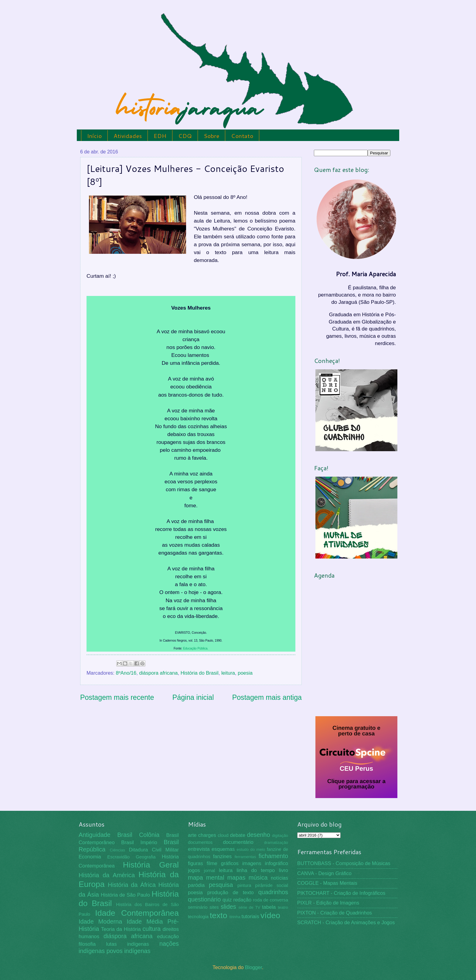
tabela (269, 907)
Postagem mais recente (117, 697)
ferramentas (245, 857)
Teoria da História (121, 929)
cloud (223, 835)
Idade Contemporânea (137, 913)
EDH (160, 136)
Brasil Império (139, 842)
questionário (204, 899)
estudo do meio (251, 849)
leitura (228, 673)
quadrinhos (273, 892)
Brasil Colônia (138, 835)
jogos (194, 870)
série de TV (249, 907)
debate (238, 835)
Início (94, 136)
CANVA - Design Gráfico (324, 873)
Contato (242, 136)
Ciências (117, 850)
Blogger (253, 967)
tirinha (235, 917)
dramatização (276, 842)
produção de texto (231, 893)
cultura (151, 929)
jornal (209, 871)
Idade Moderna (100, 921)
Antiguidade (95, 835)
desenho (259, 835)
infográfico (277, 863)
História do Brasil (200, 673)
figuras (195, 863)
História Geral (151, 865)
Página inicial (193, 697)
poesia (245, 673)
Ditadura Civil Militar (154, 850)
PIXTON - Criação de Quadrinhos (335, 913)
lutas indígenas (127, 944)
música (258, 878)
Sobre (211, 136)
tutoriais (250, 916)
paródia (196, 885)
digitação (280, 836)
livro (284, 870)
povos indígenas (129, 951)
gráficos (230, 863)
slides (228, 907)
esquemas (223, 849)
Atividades (128, 136)
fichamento (273, 856)
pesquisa (221, 885)
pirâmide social (272, 885)
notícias (279, 878)
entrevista (199, 849)
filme (212, 863)
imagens (252, 863)
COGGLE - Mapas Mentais (327, 883)
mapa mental (206, 878)
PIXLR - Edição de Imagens (328, 903)
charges (207, 835)
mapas (236, 878)
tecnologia (198, 917)
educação (168, 936)
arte (192, 835)
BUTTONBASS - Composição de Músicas (344, 863)
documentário (238, 842)
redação (242, 900)
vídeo (270, 915)
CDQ (185, 136)
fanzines (223, 856)
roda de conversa (270, 900)
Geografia (146, 857)
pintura (244, 885)
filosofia (87, 944)
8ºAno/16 (126, 673)
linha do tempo (256, 870)
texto (218, 915)
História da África (132, 885)
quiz (227, 900)
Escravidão (118, 857)
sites (214, 907)
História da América (107, 875)
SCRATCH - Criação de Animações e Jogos (346, 923)
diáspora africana (158, 673)
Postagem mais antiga (267, 697)
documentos (200, 842)
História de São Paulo (125, 895)
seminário (198, 907)
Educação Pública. (196, 648)
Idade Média (145, 921)
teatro (283, 907)
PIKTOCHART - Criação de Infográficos (341, 893)
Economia (90, 857)
